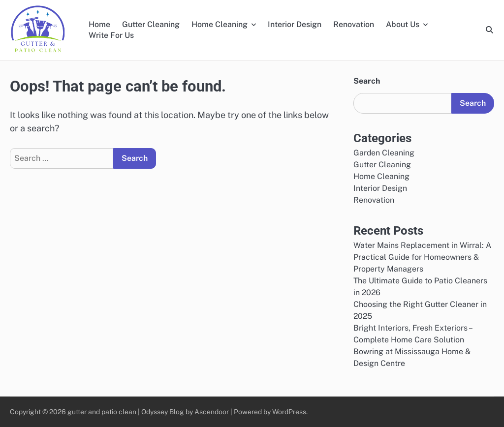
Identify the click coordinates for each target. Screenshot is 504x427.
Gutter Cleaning (151, 24)
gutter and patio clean (103, 412)
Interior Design (295, 24)
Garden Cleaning (384, 153)
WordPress (289, 412)
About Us (403, 24)
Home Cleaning (220, 24)
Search (367, 81)
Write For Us (111, 35)
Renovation (354, 24)
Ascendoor (212, 412)
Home (99, 24)
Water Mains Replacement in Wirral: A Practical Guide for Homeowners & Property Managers (422, 257)
